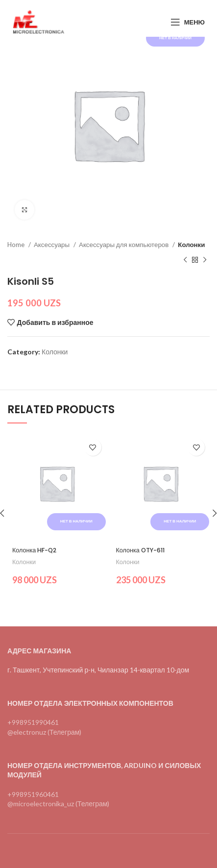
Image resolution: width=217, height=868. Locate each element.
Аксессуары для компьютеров (124, 245)
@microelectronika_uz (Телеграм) (58, 804)
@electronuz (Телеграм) (44, 732)
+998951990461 (33, 722)
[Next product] (205, 260)
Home (17, 245)
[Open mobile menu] (188, 22)
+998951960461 (33, 794)
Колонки (191, 245)
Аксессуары (52, 245)
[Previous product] (185, 260)
